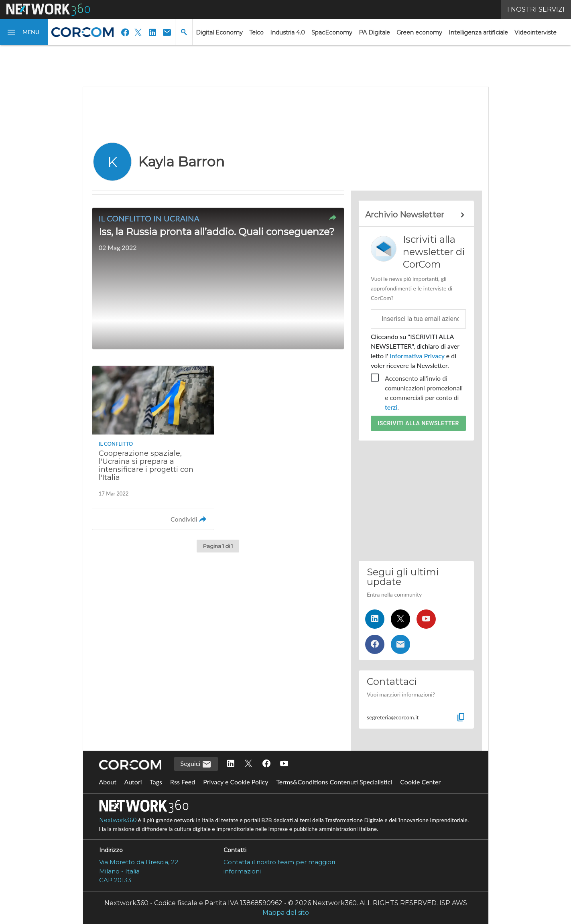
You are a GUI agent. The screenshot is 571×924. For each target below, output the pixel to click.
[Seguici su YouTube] (426, 619)
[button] (24, 32)
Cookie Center (420, 782)
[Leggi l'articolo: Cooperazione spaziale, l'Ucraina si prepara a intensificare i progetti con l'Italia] (153, 448)
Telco (256, 32)
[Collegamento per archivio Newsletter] (416, 215)
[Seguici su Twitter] (400, 619)
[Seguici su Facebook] (375, 644)
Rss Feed (183, 782)
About (108, 782)
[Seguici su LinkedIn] (375, 619)
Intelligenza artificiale (478, 32)
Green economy (419, 32)
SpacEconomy (332, 32)
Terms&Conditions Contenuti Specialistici (334, 782)
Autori (133, 782)
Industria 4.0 (288, 32)
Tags (156, 782)
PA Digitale (374, 32)
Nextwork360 (118, 820)
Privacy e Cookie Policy (236, 782)
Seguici (196, 764)
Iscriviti (418, 423)
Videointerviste (535, 32)
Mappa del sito (286, 913)
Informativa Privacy (417, 356)
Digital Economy (219, 32)
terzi (391, 407)
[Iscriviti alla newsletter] (400, 644)
